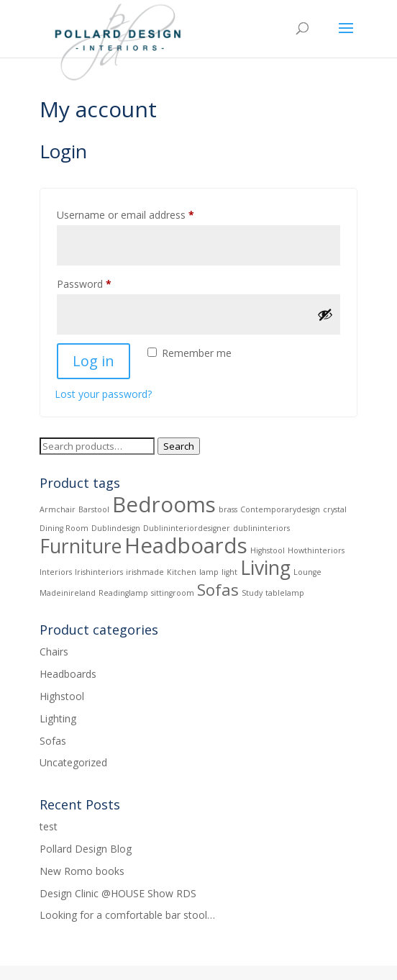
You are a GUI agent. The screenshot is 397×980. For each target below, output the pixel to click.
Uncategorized (73, 762)
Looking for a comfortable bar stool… (127, 915)
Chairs (54, 652)
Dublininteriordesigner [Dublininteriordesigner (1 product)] (187, 528)
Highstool (62, 696)
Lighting (58, 718)
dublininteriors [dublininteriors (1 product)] (261, 528)
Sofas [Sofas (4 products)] (218, 589)
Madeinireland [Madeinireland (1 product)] (68, 593)
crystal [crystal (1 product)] (335, 509)
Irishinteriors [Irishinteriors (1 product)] (99, 572)
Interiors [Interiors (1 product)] (56, 572)
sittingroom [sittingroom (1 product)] (173, 593)
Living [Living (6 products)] (265, 568)
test (49, 826)
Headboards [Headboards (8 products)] (186, 545)
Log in (93, 361)
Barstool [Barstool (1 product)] (94, 509)
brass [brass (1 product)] (228, 509)
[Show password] (325, 314)
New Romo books (82, 871)
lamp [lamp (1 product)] (209, 572)
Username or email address (146, 213)
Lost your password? (103, 394)
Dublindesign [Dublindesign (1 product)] (116, 528)
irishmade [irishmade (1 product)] (145, 572)
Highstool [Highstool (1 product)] (268, 550)
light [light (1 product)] (229, 572)
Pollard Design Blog (86, 849)
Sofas (53, 741)
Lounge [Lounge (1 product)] (307, 572)
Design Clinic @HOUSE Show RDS (118, 893)
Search (179, 446)
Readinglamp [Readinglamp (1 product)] (123, 593)
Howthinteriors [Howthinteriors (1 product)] (316, 550)
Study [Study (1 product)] (252, 593)
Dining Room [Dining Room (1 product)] (64, 528)
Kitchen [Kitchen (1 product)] (182, 572)
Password (104, 282)
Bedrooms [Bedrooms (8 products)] (164, 504)
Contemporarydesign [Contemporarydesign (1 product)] (280, 509)
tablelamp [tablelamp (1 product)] (285, 593)
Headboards (68, 674)
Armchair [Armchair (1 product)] (58, 509)
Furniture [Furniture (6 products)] (81, 546)
